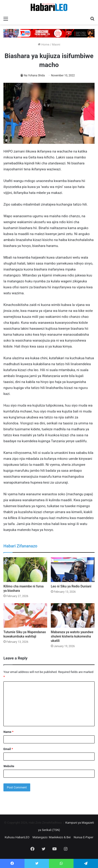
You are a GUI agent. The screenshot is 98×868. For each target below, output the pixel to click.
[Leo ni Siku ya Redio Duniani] (73, 570)
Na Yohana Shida (34, 75)
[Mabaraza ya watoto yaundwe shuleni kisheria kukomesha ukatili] (73, 616)
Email (8, 749)
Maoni (56, 44)
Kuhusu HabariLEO (17, 837)
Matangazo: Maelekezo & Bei (52, 837)
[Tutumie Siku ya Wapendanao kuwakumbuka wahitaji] (25, 616)
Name (8, 732)
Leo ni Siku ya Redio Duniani (71, 586)
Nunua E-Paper (84, 837)
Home (44, 44)
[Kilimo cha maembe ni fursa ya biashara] (25, 570)
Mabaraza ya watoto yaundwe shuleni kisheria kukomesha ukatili (72, 636)
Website (9, 766)
